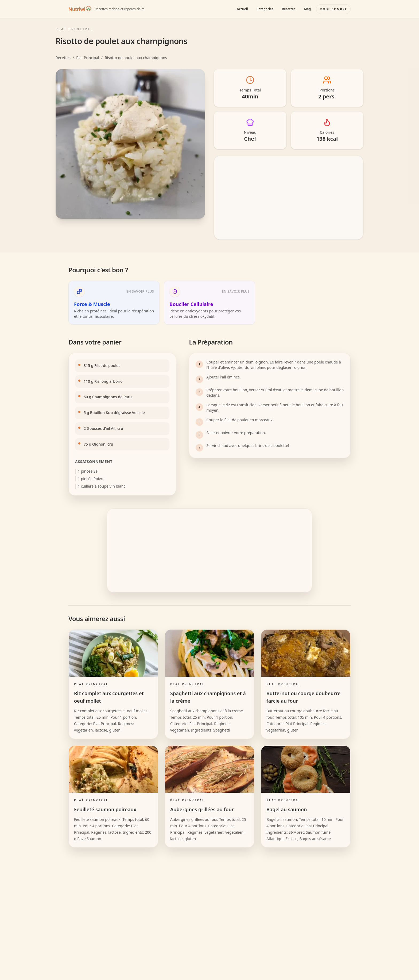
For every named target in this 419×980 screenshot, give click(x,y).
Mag (307, 9)
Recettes (289, 9)
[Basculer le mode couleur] (333, 9)
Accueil (242, 9)
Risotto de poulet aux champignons (136, 58)
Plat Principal (88, 58)
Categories (265, 9)
